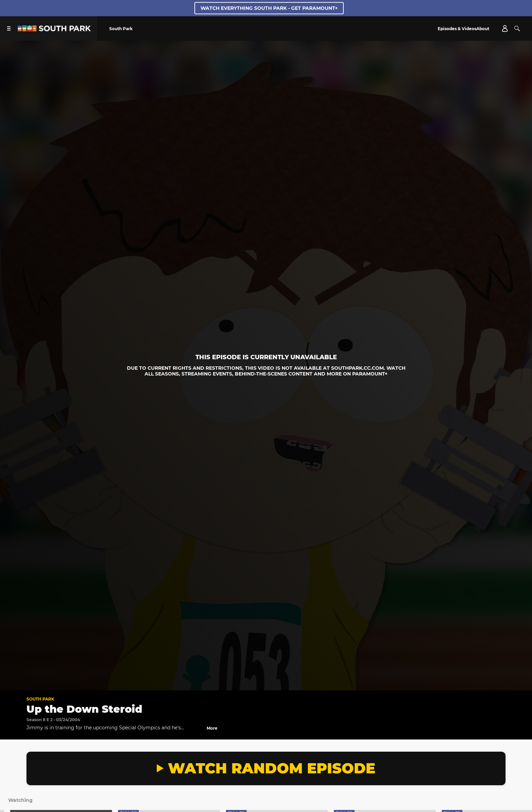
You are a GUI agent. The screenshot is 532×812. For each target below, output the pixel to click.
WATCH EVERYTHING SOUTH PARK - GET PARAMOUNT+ (269, 8)
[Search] (517, 28)
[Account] (505, 28)
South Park (40, 699)
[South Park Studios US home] (54, 30)
